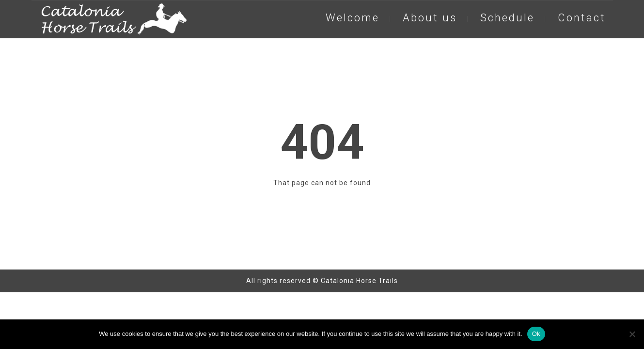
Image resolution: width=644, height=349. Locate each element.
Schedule (507, 18)
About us (430, 18)
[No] (632, 334)
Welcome (353, 18)
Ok (536, 334)
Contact (582, 18)
